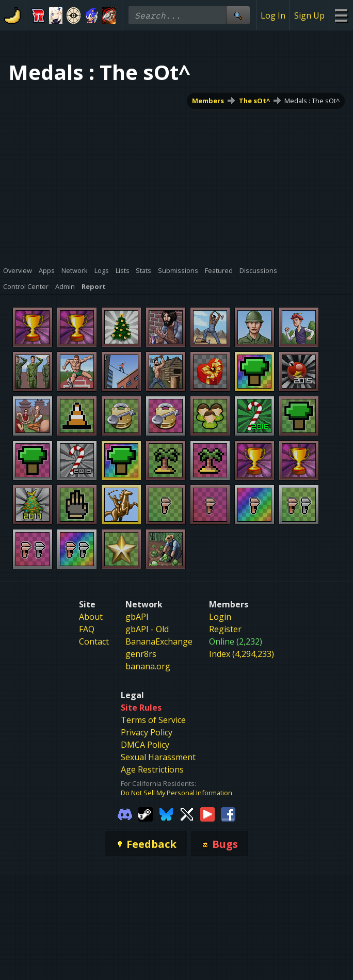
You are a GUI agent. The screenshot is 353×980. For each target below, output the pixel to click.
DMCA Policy (145, 745)
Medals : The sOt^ (312, 101)
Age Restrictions (152, 769)
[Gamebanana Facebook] (228, 813)
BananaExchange (159, 641)
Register (225, 629)
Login (220, 617)
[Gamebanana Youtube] (207, 813)
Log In (273, 15)
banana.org (148, 666)
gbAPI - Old (147, 629)
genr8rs (141, 654)
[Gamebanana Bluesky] (166, 813)
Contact (94, 641)
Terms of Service (153, 720)
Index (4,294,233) (242, 654)
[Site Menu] (341, 15)
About (91, 617)
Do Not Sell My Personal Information (176, 793)
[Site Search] (238, 15)
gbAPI (137, 617)
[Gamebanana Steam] (146, 813)
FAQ (87, 629)
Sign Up (309, 15)
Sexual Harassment (158, 757)
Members (208, 101)
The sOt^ (254, 101)
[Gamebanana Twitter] (187, 813)
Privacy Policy (147, 732)
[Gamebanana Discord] (125, 813)
